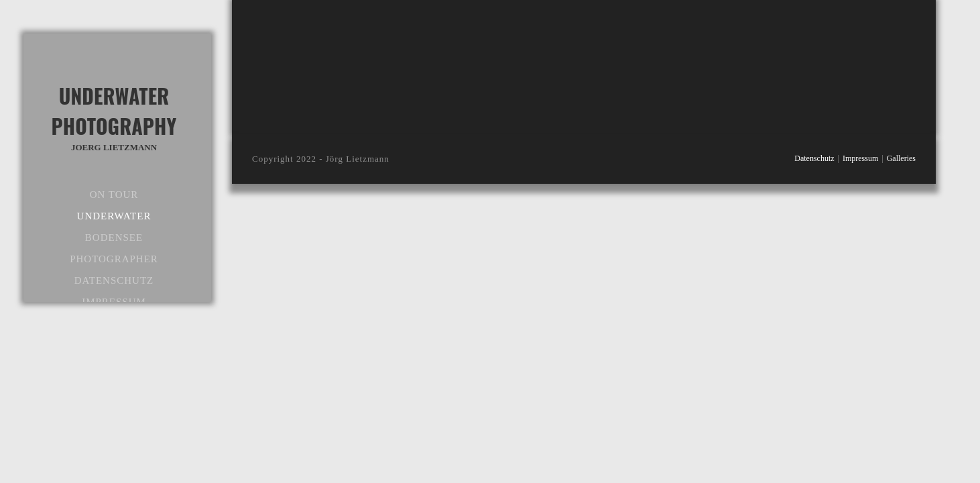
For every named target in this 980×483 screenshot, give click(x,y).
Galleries (901, 158)
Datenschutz (814, 158)
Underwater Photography (114, 117)
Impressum (860, 158)
